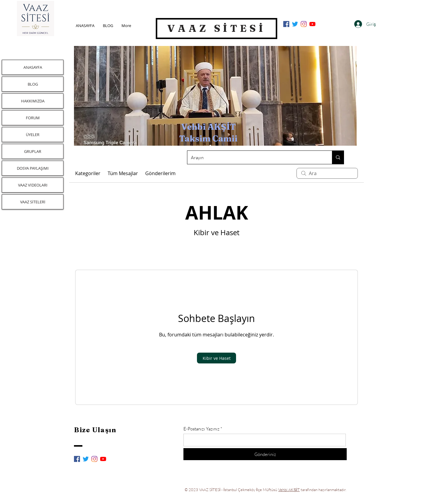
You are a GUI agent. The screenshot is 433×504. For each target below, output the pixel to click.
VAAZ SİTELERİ (33, 202)
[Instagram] (304, 24)
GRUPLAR (33, 151)
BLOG (33, 84)
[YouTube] (312, 24)
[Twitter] (295, 24)
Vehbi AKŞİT (289, 490)
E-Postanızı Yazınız (201, 429)
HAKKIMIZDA (33, 101)
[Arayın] (255, 157)
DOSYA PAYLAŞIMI (33, 168)
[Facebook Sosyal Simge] (286, 24)
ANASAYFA (33, 67)
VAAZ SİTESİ (216, 28)
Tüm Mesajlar (123, 173)
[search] (327, 173)
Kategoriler (88, 173)
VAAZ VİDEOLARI (33, 185)
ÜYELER (33, 135)
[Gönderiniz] (265, 454)
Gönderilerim (160, 173)
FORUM (33, 118)
